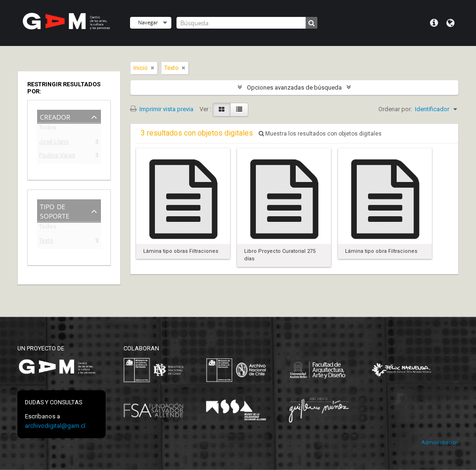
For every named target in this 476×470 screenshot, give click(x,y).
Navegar (148, 22)
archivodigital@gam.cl (55, 426)
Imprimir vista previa (162, 109)
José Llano (54, 143)
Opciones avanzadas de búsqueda (294, 87)
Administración (440, 443)
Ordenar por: (395, 109)
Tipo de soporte (55, 210)
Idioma (450, 23)
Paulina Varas (57, 156)
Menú (434, 23)
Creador (55, 116)
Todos (48, 129)
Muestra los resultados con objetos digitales (320, 134)
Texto (46, 242)
